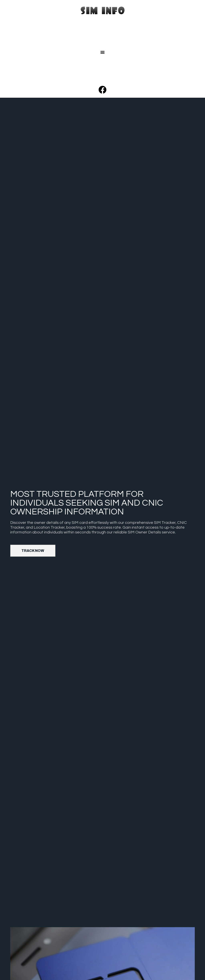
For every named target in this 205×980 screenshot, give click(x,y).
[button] (103, 52)
